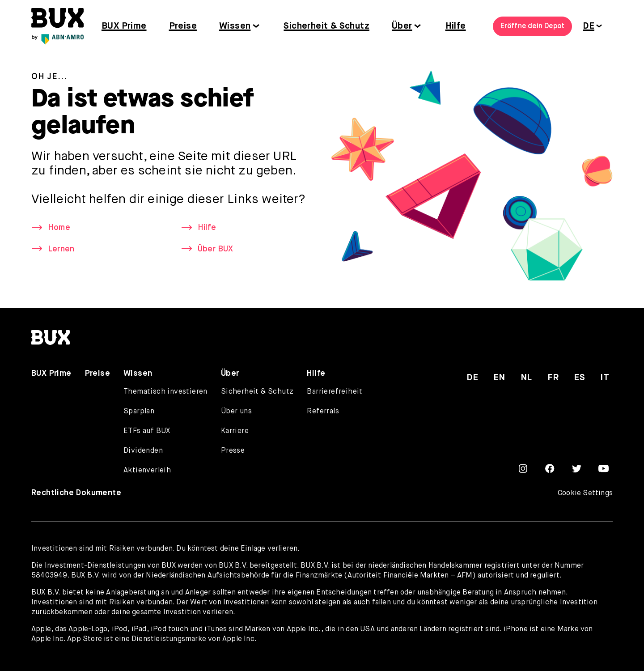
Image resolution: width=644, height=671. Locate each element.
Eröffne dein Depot (533, 26)
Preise (183, 26)
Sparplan (139, 412)
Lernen (61, 249)
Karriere (235, 431)
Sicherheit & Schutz (326, 26)
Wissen (235, 26)
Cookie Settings (585, 493)
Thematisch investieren (165, 392)
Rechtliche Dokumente (76, 493)
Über (402, 26)
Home (59, 228)
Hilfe (456, 26)
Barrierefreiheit (335, 392)
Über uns (236, 412)
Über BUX (216, 249)
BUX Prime (124, 26)
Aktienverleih (147, 471)
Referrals (323, 412)
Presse (233, 451)
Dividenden (143, 451)
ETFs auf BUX (147, 431)
